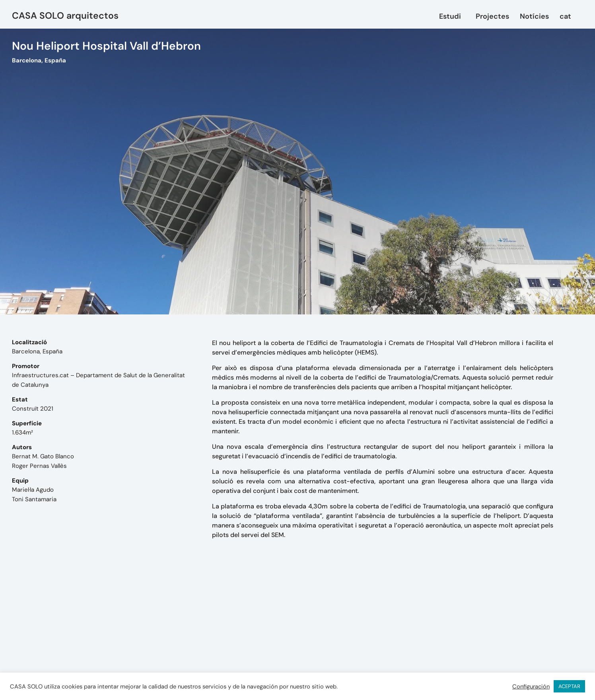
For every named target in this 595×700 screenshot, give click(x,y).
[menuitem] (567, 16)
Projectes (492, 16)
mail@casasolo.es (378, 635)
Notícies (534, 16)
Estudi (452, 16)
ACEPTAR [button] (569, 686)
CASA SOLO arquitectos (65, 16)
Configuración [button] (531, 686)
